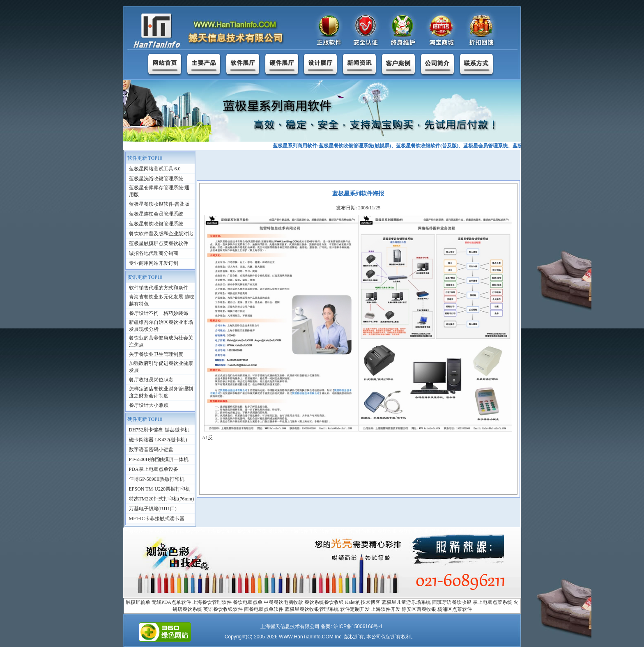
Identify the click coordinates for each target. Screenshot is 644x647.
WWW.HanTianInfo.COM (306, 637)
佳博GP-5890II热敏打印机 (157, 479)
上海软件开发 (386, 609)
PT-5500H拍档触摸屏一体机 (159, 459)
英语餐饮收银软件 (223, 609)
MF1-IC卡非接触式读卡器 (157, 519)
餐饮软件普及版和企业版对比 (161, 234)
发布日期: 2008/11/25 (358, 208)
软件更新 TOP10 (145, 158)
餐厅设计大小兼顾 (149, 405)
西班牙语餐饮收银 (452, 602)
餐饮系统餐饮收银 (324, 602)
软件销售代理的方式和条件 (159, 288)
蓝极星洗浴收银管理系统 (156, 179)
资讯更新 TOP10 (145, 277)
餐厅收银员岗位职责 (151, 380)
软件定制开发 (355, 609)
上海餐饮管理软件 (212, 602)
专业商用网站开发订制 (154, 263)
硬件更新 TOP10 (145, 419)
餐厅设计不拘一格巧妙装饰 (159, 313)
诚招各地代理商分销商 (154, 253)
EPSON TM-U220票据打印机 (160, 489)
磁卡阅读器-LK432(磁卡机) (158, 440)
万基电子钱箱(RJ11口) (153, 509)
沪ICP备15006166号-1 (358, 626)
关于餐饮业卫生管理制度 (156, 354)
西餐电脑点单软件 (264, 609)
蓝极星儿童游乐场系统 (406, 602)
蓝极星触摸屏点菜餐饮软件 (159, 243)
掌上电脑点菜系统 (492, 602)
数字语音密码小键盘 (151, 450)
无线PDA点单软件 (171, 602)
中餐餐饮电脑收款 (283, 602)
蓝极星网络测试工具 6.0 (155, 169)
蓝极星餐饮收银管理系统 (156, 224)
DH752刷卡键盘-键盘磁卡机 (159, 430)
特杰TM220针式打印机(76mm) (162, 499)
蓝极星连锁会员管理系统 (156, 214)
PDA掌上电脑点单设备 (154, 469)
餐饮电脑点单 (248, 602)
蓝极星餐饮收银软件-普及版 (159, 204)
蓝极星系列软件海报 (358, 194)
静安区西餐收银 (419, 609)
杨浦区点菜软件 (455, 609)
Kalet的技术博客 (363, 602)
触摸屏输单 (138, 602)
